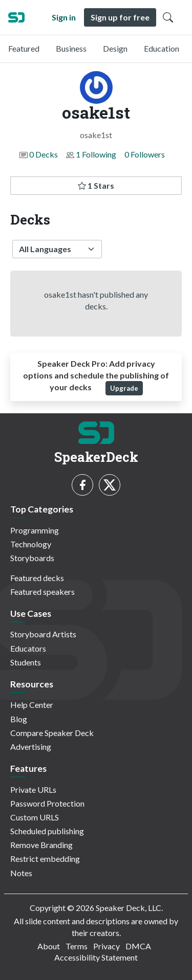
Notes (21, 873)
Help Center (32, 705)
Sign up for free (120, 17)
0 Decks (44, 154)
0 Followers (145, 154)
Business (71, 48)
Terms (77, 946)
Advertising (31, 747)
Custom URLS (35, 817)
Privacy (106, 946)
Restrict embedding (45, 859)
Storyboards (32, 558)
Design (115, 48)
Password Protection (47, 803)
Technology (31, 544)
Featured (24, 48)
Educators (28, 648)
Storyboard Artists (43, 634)
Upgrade (124, 388)
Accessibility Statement (96, 957)
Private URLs (33, 789)
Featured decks (37, 578)
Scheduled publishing (47, 831)
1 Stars (96, 185)
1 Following (96, 154)
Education (162, 48)
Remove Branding (41, 845)
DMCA (138, 946)
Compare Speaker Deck (52, 733)
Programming (35, 530)
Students (26, 662)
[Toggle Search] (168, 17)
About (49, 946)
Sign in (64, 17)
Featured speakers (42, 592)
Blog (19, 719)
